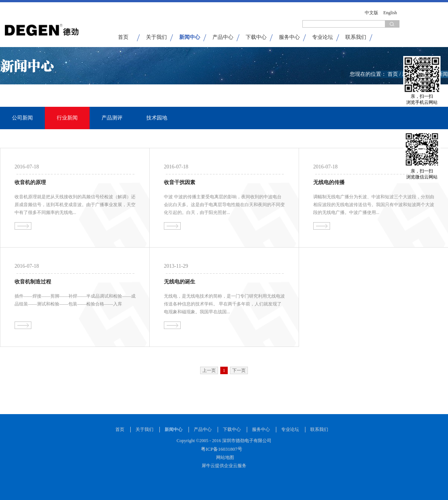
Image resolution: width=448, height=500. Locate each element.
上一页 (209, 370)
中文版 (371, 13)
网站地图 (224, 457)
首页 (123, 37)
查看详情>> (23, 226)
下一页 (239, 370)
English (390, 13)
